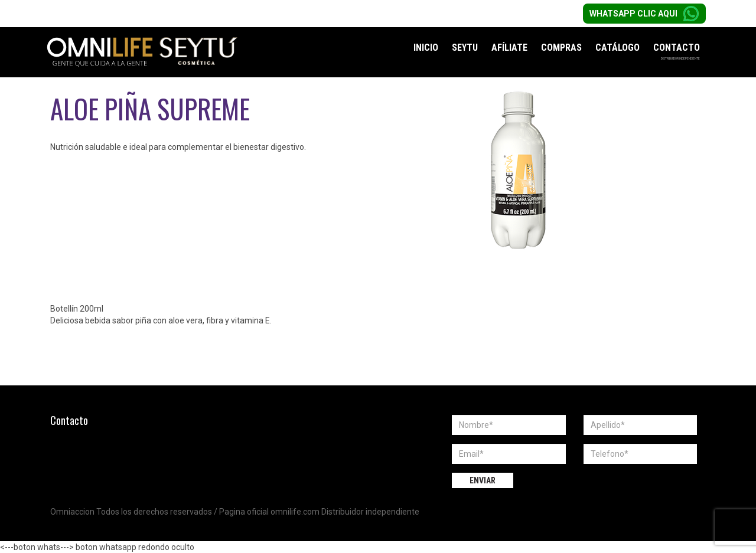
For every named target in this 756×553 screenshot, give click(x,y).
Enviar (483, 480)
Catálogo (617, 48)
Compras (561, 48)
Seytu (465, 48)
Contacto (677, 48)
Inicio (426, 48)
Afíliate (509, 48)
